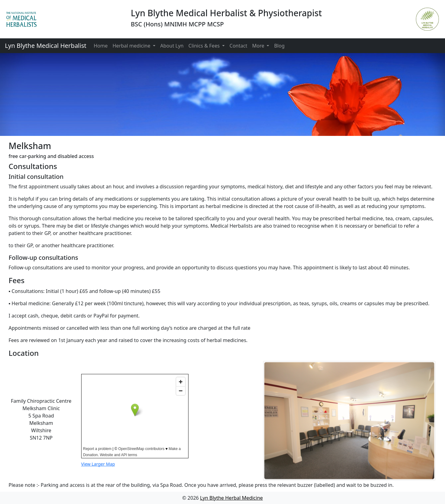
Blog (279, 46)
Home (101, 46)
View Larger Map (98, 464)
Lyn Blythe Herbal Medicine (232, 498)
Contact (238, 46)
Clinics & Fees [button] (205, 46)
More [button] (259, 46)
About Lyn (172, 46)
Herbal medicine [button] (132, 46)
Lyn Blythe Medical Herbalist (46, 46)
